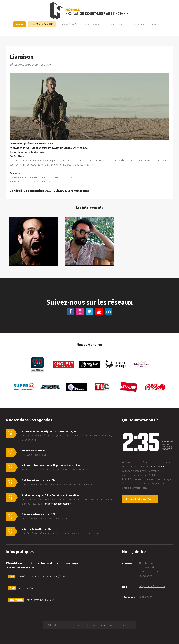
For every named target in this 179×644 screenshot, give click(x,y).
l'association (138, 24)
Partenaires (157, 24)
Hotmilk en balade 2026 (42, 24)
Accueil (19, 24)
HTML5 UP (103, 625)
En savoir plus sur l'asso (140, 499)
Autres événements (93, 24)
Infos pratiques (117, 24)
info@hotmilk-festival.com (152, 586)
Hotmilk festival (68, 24)
